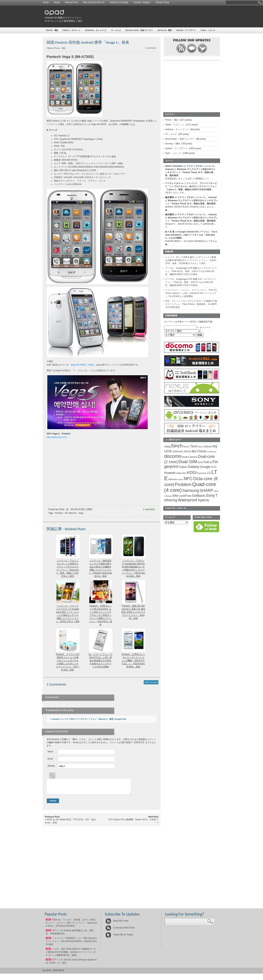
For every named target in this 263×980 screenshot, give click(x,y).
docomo (173, 456)
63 (48, 933)
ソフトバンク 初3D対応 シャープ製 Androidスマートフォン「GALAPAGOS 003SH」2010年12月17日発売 (71, 944)
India (179, 473)
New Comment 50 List (94, 2)
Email (50, 759)
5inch (177, 446)
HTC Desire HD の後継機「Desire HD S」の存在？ (133, 822)
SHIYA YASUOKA (174, 166)
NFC (188, 479)
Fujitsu (183, 467)
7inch (194, 446)
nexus (180, 479)
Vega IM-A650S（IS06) (82, 365)
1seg (167, 446)
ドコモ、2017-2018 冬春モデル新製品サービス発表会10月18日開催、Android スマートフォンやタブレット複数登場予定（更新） (71, 955)
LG (209, 473)
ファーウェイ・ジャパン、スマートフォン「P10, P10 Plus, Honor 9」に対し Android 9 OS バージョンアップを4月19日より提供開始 (191, 293)
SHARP (206, 491)
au (194, 451)
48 (48, 962)
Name (50, 752)
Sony (210, 495)
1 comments (151, 48)
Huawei (170, 473)
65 (48, 922)
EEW (200, 462)
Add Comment (151, 682)
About (57, 2)
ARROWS (178, 452)
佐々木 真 (170, 232)
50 (48, 952)
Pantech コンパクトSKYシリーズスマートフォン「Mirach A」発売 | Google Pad (89, 719)
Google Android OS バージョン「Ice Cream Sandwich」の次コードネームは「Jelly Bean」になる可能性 (191, 235)
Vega (81, 513)
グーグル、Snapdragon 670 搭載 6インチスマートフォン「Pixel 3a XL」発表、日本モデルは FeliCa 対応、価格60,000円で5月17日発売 (191, 271)
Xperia (203, 500)
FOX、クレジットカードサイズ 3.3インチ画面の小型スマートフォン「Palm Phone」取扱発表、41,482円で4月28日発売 (191, 304)
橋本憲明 (169, 197)
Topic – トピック (208, 30)
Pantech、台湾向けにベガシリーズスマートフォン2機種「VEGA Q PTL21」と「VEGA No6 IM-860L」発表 (133, 661)
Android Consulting (119, 2)
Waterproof (188, 500)
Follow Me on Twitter (119, 937)
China (201, 451)
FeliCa (208, 462)
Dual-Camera (190, 457)
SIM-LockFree (182, 496)
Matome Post (71, 2)
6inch (186, 447)
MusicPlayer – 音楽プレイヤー (139, 30)
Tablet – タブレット (71, 30)
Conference (211, 452)
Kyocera (202, 473)
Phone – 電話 (52, 30)
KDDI (192, 473)
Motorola (173, 479)
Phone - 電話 (60, 48)
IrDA (184, 473)
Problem (183, 484)
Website (51, 766)
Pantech (59, 513)
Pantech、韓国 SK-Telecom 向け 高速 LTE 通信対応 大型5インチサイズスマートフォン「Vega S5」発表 (133, 612)
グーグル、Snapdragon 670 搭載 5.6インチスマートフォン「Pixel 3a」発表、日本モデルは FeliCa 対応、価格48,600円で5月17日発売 (191, 282)
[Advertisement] (153, 16)
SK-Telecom (71, 513)
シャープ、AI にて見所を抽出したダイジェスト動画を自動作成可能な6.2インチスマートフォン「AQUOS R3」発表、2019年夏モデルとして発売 (191, 260)
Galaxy (194, 467)
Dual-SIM (188, 462)
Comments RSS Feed (120, 930)
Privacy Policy (162, 2)
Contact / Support (142, 2)
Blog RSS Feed (117, 924)
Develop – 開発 (165, 30)
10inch (208, 446)
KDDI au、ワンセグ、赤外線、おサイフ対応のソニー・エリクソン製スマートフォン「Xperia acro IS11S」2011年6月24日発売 (71, 926)
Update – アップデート (186, 30)
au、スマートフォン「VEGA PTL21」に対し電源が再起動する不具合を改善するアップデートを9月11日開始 (100, 661)
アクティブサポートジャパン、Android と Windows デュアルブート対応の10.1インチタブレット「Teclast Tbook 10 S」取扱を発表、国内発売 (191, 200)
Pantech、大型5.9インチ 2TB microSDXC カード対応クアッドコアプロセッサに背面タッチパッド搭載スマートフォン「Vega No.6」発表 (100, 615)
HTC (214, 467)
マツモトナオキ (173, 183)
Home (46, 2)
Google (205, 467)
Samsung (191, 490)
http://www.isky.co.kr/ (57, 437)
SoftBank (199, 496)
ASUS (187, 451)
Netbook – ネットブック (96, 30)
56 (48, 941)
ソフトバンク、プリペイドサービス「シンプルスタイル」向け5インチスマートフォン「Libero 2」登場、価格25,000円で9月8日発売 (191, 186)
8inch (200, 447)
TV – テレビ (116, 30)
